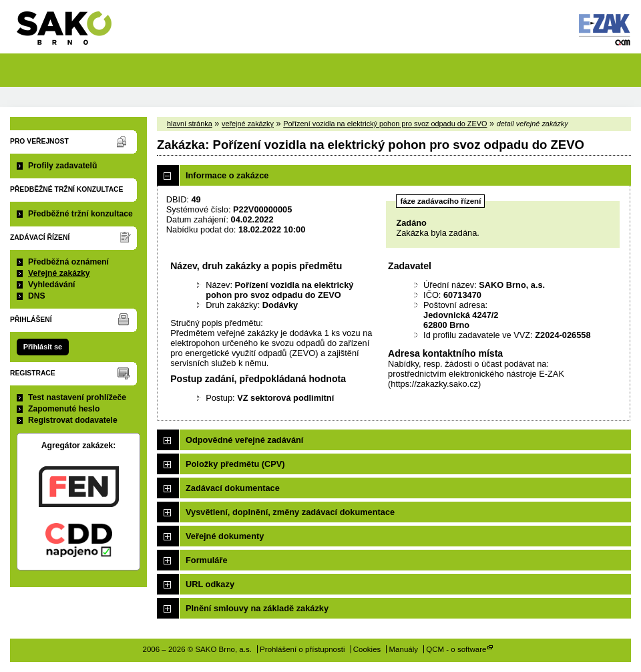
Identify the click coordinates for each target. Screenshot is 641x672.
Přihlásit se (43, 347)
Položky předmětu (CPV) (235, 464)
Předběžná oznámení (68, 262)
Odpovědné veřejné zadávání (244, 440)
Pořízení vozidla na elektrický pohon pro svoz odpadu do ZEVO (385, 124)
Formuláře (207, 560)
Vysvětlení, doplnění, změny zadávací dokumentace (290, 512)
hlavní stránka (190, 124)
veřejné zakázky (248, 124)
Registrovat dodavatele (73, 420)
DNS (37, 296)
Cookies (367, 649)
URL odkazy (210, 584)
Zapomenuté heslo (64, 409)
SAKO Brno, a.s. (72, 32)
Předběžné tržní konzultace (80, 214)
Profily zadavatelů (62, 166)
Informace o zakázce (227, 175)
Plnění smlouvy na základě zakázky (257, 608)
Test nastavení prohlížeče (77, 397)
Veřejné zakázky (59, 273)
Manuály (404, 649)
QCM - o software (456, 649)
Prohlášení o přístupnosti (302, 649)
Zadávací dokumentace (233, 488)
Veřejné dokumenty (225, 536)
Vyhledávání (52, 285)
